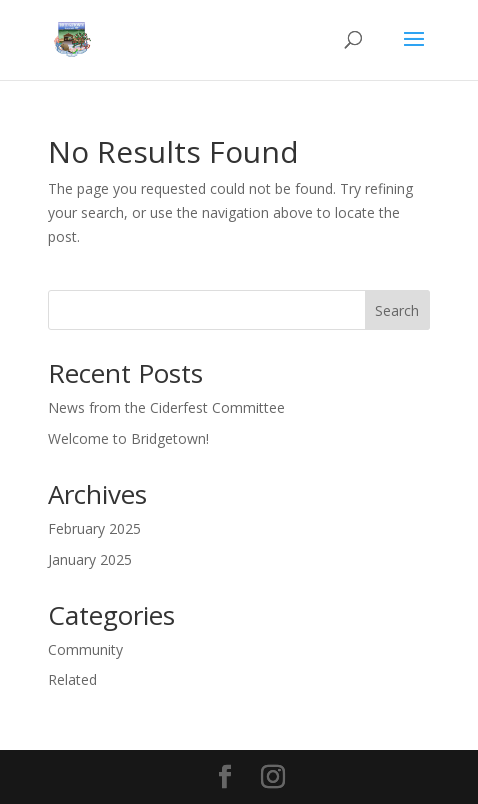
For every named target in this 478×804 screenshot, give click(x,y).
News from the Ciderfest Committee (166, 407)
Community (85, 649)
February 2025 (94, 528)
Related (72, 679)
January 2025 (90, 559)
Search (397, 310)
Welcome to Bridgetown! (128, 438)
